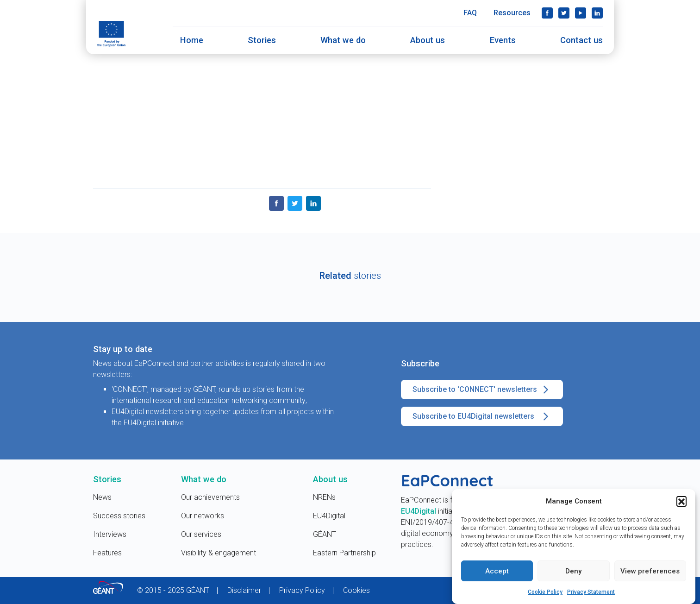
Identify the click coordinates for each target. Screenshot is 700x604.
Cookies (356, 590)
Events (503, 40)
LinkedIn (597, 13)
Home (192, 40)
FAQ (470, 13)
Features (107, 553)
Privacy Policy (302, 590)
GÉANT (325, 534)
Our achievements (210, 497)
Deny (573, 573)
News (102, 497)
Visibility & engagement (219, 553)
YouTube (581, 13)
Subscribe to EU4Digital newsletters (482, 416)
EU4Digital (329, 516)
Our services (201, 534)
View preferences (650, 573)
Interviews (110, 534)
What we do (343, 40)
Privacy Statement (591, 594)
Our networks (203, 516)
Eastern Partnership (344, 553)
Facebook (547, 13)
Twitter (564, 13)
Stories (262, 40)
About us (428, 40)
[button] (681, 503)
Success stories (119, 516)
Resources (512, 13)
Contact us (581, 40)
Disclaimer (244, 590)
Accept (497, 573)
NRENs (324, 497)
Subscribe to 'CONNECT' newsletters (482, 390)
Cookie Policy (545, 594)
